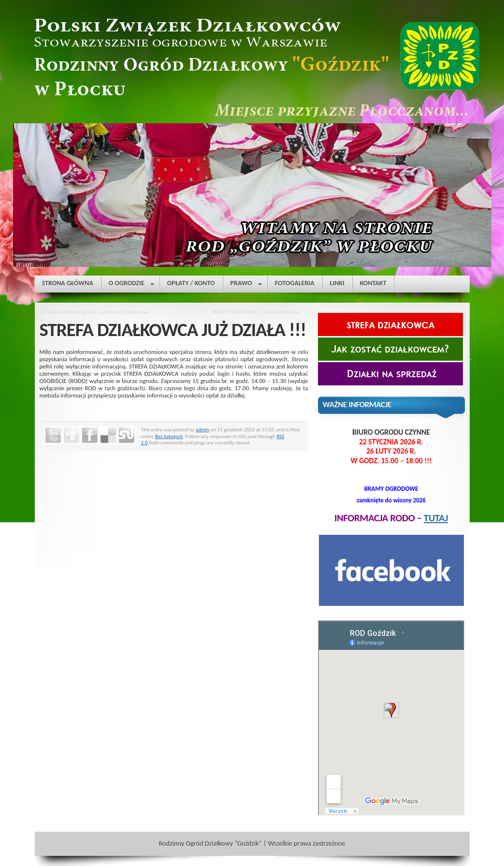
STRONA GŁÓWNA (68, 283)
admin (202, 429)
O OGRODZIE (131, 285)
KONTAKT (373, 283)
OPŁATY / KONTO (191, 283)
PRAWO (246, 285)
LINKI (337, 283)
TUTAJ (436, 518)
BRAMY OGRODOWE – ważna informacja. (257, 312)
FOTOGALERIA (295, 283)
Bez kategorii (169, 436)
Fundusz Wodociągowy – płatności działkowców (97, 312)
